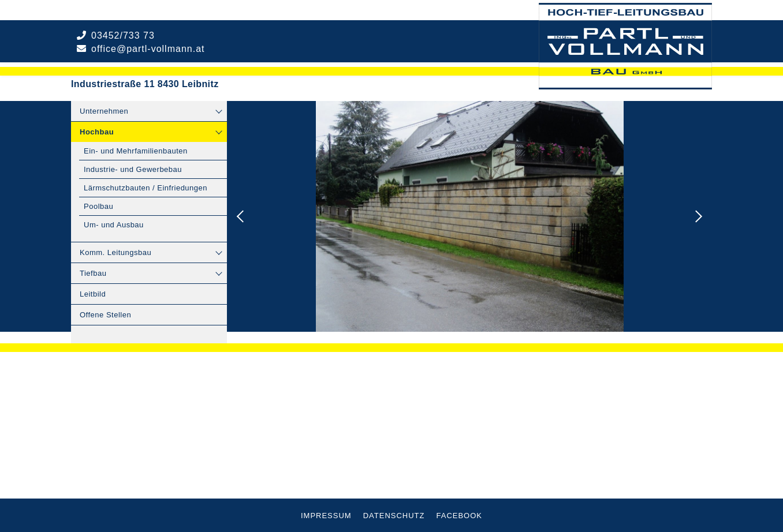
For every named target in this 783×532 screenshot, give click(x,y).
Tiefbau (93, 273)
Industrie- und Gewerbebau (133, 169)
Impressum (326, 516)
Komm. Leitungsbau (115, 252)
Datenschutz (394, 516)
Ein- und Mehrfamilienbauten (136, 151)
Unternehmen (104, 111)
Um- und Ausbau (114, 225)
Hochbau (97, 132)
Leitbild (93, 294)
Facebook (460, 516)
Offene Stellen (105, 315)
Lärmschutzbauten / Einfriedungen (146, 188)
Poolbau (98, 206)
